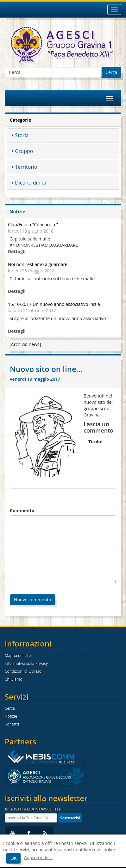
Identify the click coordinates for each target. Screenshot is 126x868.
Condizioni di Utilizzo (23, 671)
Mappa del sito (18, 656)
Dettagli (17, 251)
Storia (22, 135)
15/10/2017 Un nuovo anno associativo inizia (54, 304)
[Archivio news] (25, 344)
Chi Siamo (14, 679)
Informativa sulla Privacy (26, 663)
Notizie (11, 716)
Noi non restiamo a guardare (38, 264)
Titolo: (95, 442)
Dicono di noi (30, 183)
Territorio (26, 167)
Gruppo (24, 151)
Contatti (12, 724)
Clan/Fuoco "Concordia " (33, 225)
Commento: (23, 510)
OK (13, 858)
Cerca (111, 72)
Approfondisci (38, 857)
